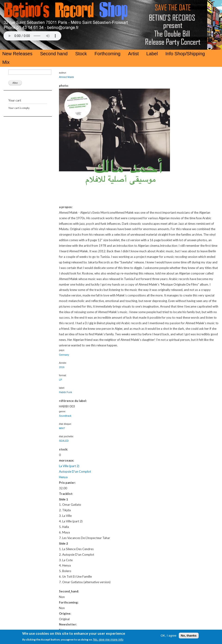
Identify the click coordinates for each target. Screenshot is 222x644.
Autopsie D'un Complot (75, 471)
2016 (62, 367)
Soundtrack (65, 416)
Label (152, 54)
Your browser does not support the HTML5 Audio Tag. (32, 36)
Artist (133, 54)
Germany (64, 355)
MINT (62, 428)
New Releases (17, 54)
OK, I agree (169, 636)
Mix (6, 62)
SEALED (64, 441)
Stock (81, 54)
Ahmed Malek (66, 77)
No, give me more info (108, 639)
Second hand (54, 54)
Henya (63, 477)
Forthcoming (108, 54)
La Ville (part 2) (69, 466)
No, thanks (189, 636)
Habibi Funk (66, 392)
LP (60, 380)
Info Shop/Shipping (185, 54)
